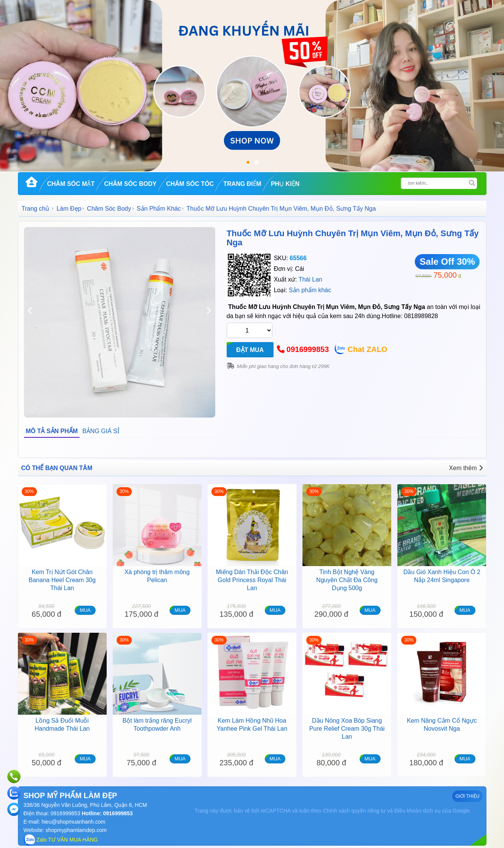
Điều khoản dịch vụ (418, 811)
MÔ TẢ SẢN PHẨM (52, 431)
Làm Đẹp (69, 209)
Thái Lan (310, 279)
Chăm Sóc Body (130, 184)
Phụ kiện (285, 184)
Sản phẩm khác (310, 290)
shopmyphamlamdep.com (76, 830)
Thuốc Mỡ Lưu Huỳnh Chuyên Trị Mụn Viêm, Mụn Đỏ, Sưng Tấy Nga (353, 238)
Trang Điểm (242, 184)
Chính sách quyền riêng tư (354, 811)
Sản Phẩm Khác (159, 209)
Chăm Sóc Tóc (190, 184)
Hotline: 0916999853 (107, 813)
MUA (85, 610)
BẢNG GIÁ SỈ (101, 431)
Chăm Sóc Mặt (71, 184)
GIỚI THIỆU (467, 796)
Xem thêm (466, 468)
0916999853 (308, 349)
